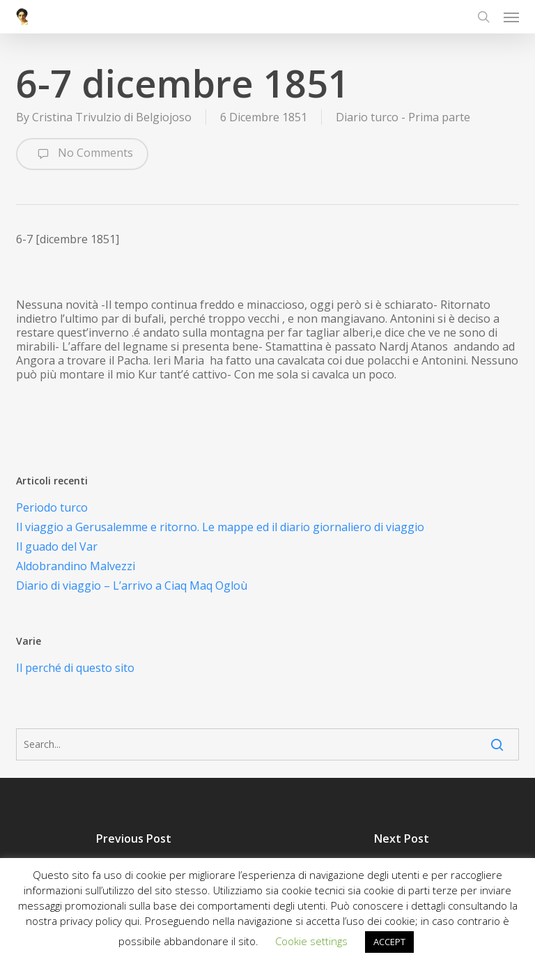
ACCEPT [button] (389, 942)
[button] (511, 17)
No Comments (82, 154)
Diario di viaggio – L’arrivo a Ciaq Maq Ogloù (132, 585)
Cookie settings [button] (311, 941)
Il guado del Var (57, 546)
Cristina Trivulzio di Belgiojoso (112, 117)
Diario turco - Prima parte (403, 117)
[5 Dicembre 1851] (134, 856)
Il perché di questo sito (75, 668)
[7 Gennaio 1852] (401, 856)
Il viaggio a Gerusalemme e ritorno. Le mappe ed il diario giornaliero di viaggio (220, 527)
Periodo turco (52, 507)
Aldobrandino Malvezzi (76, 566)
